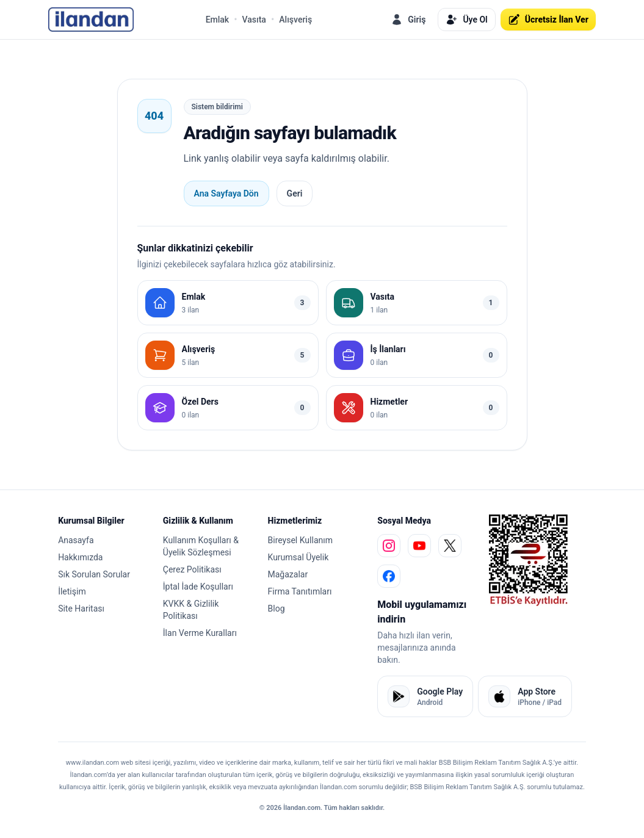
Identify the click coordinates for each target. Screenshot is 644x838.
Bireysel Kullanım (300, 540)
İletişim (72, 591)
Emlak (218, 20)
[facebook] (389, 576)
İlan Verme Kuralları (200, 633)
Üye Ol (466, 20)
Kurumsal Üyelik (298, 557)
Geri (295, 193)
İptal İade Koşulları (198, 587)
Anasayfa (76, 540)
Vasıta (254, 20)
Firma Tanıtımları (300, 591)
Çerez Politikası (192, 569)
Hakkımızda (80, 557)
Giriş (408, 20)
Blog (277, 609)
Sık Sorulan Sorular (94, 574)
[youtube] (419, 546)
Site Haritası (81, 609)
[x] (450, 546)
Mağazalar (288, 574)
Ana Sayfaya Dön (226, 193)
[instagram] (389, 546)
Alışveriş (295, 20)
